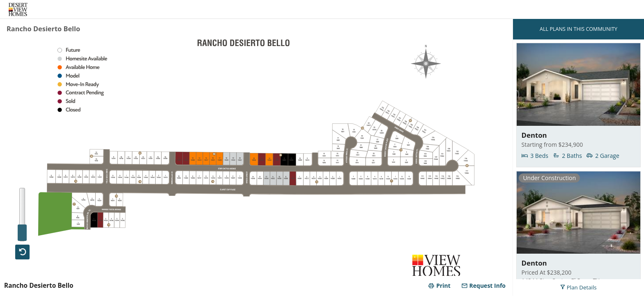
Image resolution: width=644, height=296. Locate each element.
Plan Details (578, 287)
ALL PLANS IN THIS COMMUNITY (578, 29)
